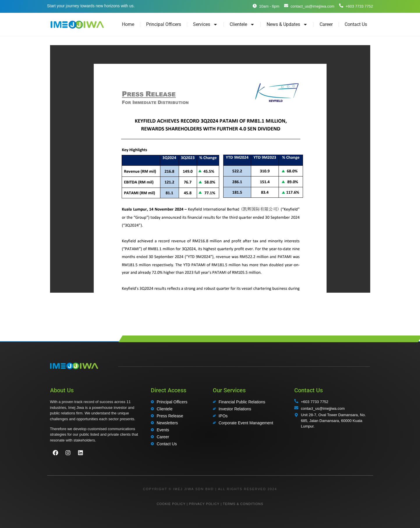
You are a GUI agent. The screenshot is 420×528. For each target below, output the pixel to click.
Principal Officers (164, 24)
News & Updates (287, 24)
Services (205, 24)
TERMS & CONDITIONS (243, 504)
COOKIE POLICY (171, 504)
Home (128, 24)
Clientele (242, 24)
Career (326, 24)
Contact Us (356, 24)
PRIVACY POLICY (204, 504)
